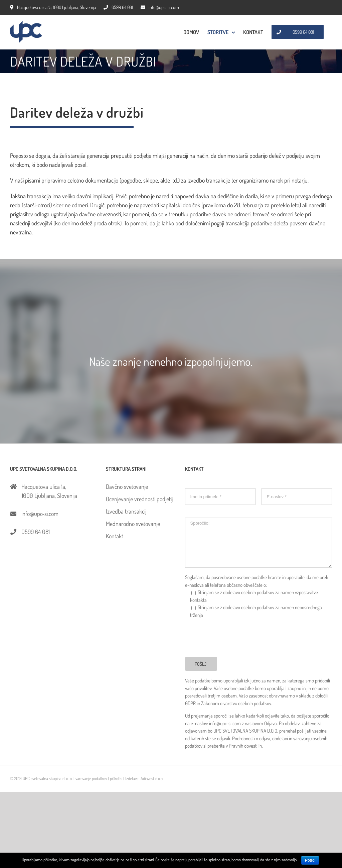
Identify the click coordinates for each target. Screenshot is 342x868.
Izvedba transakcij (126, 511)
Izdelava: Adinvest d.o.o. (144, 778)
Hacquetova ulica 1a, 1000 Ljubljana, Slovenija (53, 7)
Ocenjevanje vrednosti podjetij (139, 499)
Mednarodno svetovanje (133, 524)
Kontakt (115, 536)
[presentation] (236, 637)
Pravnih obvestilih (245, 746)
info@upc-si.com (160, 7)
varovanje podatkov (91, 778)
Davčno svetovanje (127, 486)
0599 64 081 (118, 7)
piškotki (116, 778)
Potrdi (310, 860)
